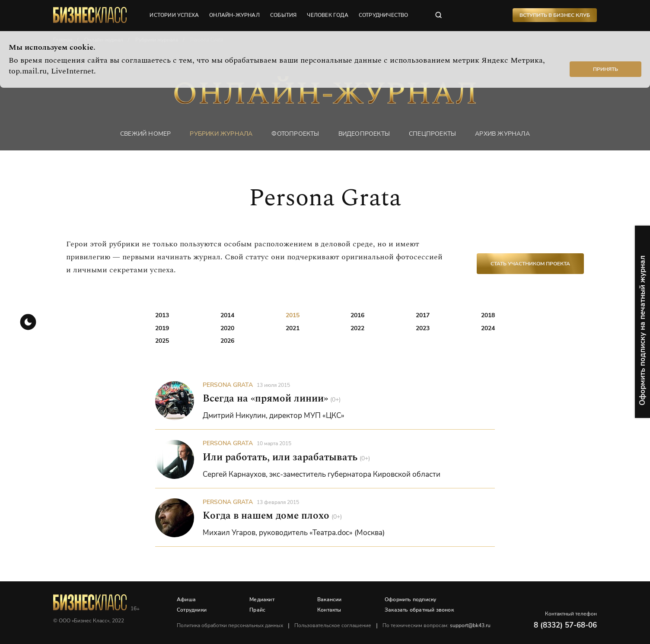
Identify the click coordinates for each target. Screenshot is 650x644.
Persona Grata (228, 385)
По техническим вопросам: (437, 625)
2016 (357, 315)
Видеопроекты (364, 134)
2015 (293, 315)
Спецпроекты (432, 134)
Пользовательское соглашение (333, 625)
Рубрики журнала (221, 134)
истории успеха (174, 15)
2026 (227, 341)
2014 (227, 315)
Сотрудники (192, 610)
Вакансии (330, 599)
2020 (227, 328)
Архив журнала (502, 134)
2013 (162, 315)
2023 (423, 328)
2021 (293, 328)
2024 (488, 328)
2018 (488, 315)
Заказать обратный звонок (419, 610)
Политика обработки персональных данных (230, 625)
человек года (327, 15)
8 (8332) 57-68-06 (565, 625)
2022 (357, 328)
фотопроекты (295, 134)
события (283, 15)
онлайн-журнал (234, 15)
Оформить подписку (410, 599)
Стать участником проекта (530, 264)
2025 (162, 341)
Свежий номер (145, 134)
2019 (162, 328)
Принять (605, 69)
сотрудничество (384, 15)
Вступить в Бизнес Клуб (555, 15)
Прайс (257, 610)
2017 (423, 315)
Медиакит (262, 599)
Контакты (329, 610)
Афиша (186, 599)
